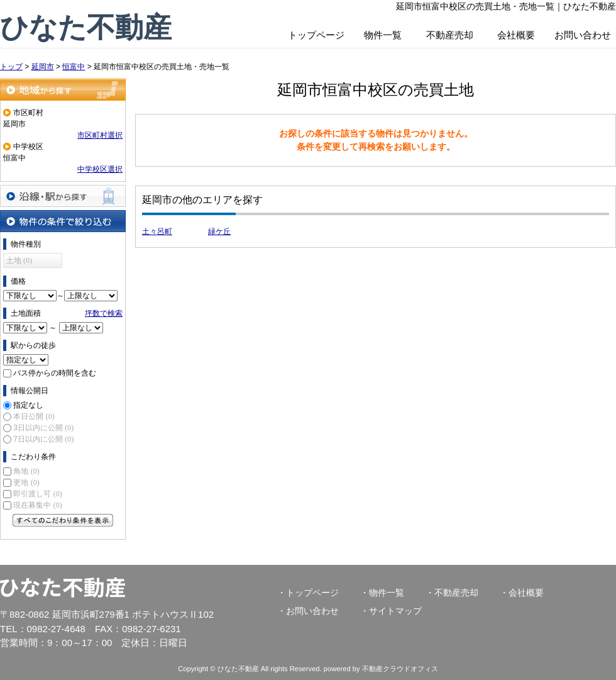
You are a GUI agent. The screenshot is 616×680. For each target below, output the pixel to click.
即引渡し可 (37, 494)
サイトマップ (395, 611)
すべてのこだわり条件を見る (63, 520)
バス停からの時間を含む (55, 373)
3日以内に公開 (43, 428)
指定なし (28, 405)
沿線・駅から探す (63, 196)
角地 (26, 471)
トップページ (316, 35)
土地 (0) (19, 260)
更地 (26, 482)
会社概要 (516, 35)
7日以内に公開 (43, 439)
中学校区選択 (100, 169)
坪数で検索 (104, 313)
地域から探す (63, 90)
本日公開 (34, 416)
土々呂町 (157, 231)
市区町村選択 (100, 135)
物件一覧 (383, 35)
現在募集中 (37, 505)
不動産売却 (450, 35)
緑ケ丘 (219, 231)
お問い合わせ (583, 35)
